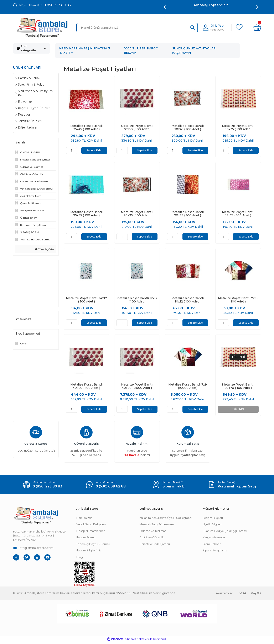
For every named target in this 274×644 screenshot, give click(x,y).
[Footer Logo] (36, 517)
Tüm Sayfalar (45, 249)
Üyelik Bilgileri (212, 526)
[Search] (137, 28)
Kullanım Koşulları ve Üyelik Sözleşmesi (166, 519)
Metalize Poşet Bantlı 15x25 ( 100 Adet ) (238, 214)
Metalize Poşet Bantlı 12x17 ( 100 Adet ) (137, 301)
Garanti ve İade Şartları (155, 546)
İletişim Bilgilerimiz (89, 552)
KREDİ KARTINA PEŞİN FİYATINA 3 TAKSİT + (85, 51)
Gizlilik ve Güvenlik (152, 539)
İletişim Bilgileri (213, 519)
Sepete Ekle (94, 150)
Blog (80, 559)
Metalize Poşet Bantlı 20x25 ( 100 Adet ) (188, 214)
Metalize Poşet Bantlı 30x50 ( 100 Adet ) (137, 127)
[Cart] (257, 28)
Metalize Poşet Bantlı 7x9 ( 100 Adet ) (238, 301)
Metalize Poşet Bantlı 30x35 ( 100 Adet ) (238, 127)
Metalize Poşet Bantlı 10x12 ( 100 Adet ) (188, 301)
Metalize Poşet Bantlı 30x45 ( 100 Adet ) (188, 127)
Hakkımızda (84, 519)
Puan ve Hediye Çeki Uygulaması (225, 533)
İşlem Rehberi (212, 546)
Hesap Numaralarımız (91, 533)
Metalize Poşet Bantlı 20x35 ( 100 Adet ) (137, 214)
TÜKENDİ (238, 410)
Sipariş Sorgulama (215, 552)
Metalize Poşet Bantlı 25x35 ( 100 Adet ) (86, 214)
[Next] (257, 7)
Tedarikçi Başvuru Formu (93, 546)
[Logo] (42, 28)
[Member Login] (214, 28)
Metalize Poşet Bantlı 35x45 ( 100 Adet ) (86, 127)
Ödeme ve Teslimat (153, 533)
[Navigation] (32, 48)
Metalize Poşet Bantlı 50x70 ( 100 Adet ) (238, 387)
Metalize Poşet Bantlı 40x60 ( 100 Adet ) (86, 387)
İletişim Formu (86, 539)
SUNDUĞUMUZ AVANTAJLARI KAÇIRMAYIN (194, 51)
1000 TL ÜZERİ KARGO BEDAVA (141, 51)
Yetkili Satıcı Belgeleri (91, 526)
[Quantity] (72, 151)
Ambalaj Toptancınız (211, 5)
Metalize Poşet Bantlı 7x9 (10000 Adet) (188, 387)
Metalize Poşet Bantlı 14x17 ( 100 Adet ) (86, 301)
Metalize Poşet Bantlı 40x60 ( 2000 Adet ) (137, 387)
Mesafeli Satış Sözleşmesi (157, 526)
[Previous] (165, 7)
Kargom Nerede (214, 539)
